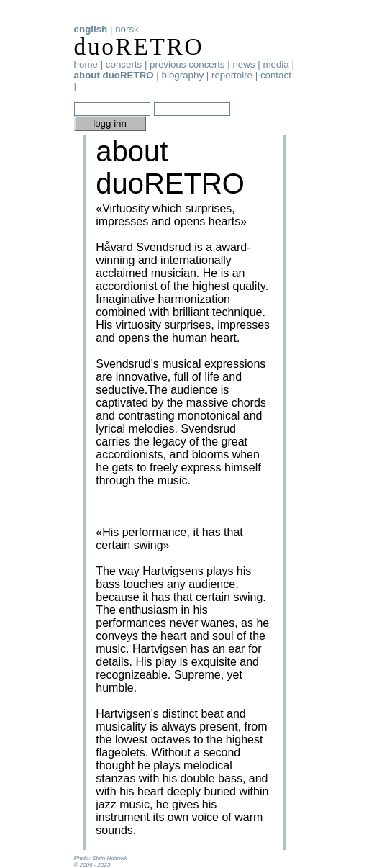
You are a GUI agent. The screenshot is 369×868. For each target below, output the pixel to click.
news (243, 64)
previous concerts (187, 64)
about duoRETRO (114, 75)
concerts (124, 64)
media (275, 64)
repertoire (232, 75)
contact (276, 75)
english (91, 29)
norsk (127, 29)
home (86, 64)
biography (183, 75)
